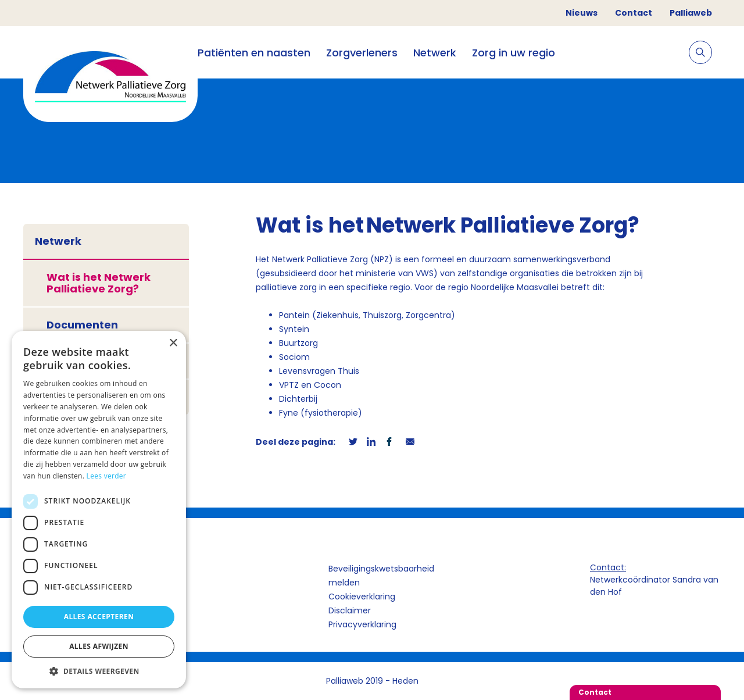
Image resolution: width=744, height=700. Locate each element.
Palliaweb (691, 13)
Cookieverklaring (362, 597)
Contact (634, 13)
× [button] (173, 343)
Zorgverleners (362, 53)
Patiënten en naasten (254, 53)
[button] (99, 671)
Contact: (608, 567)
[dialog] (99, 510)
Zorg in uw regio (514, 53)
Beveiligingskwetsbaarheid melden (381, 576)
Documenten (82, 325)
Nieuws (582, 13)
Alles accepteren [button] (99, 617)
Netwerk (435, 53)
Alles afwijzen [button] (99, 646)
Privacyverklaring (362, 624)
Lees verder (107, 476)
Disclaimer (350, 610)
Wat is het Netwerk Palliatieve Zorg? (99, 283)
